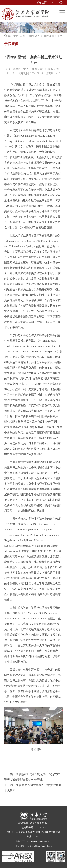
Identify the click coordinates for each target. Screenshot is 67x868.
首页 (23, 36)
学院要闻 (49, 36)
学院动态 (34, 36)
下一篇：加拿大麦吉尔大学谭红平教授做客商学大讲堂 (33, 788)
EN (53, 3)
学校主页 (42, 3)
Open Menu (62, 12)
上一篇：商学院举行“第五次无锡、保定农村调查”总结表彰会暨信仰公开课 (32, 777)
